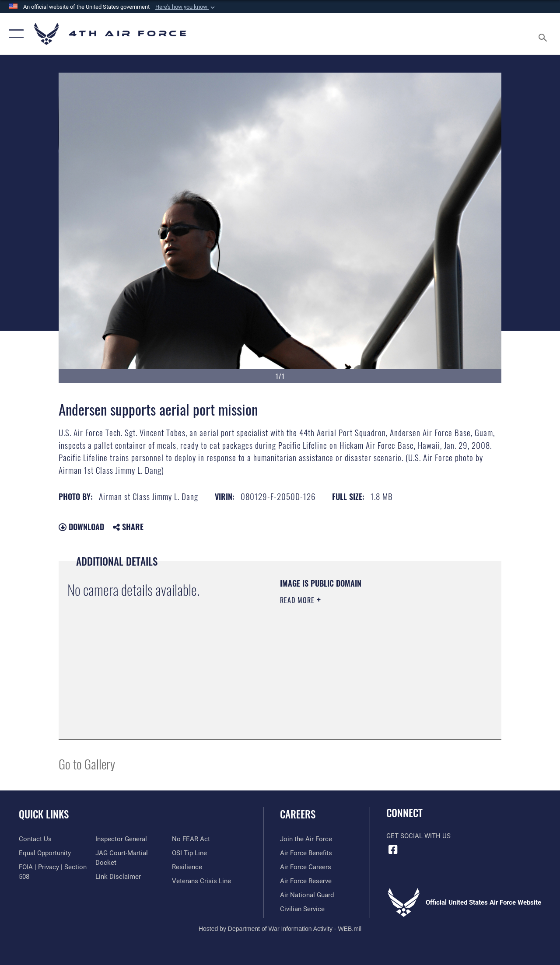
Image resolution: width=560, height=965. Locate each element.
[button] (186, 7)
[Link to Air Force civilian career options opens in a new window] (302, 909)
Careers (298, 814)
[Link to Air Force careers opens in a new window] (306, 867)
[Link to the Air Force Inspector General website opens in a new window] (121, 839)
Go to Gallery (87, 764)
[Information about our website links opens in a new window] (118, 877)
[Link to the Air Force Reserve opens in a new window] (306, 881)
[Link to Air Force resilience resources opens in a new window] (187, 867)
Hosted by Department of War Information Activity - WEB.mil (280, 929)
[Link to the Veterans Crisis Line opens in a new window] (201, 881)
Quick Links (44, 814)
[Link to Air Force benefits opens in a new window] (306, 853)
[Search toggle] (544, 34)
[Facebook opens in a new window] (393, 850)
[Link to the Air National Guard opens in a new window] (307, 895)
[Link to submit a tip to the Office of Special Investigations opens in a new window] (189, 853)
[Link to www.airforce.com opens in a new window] (306, 839)
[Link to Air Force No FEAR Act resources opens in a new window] (191, 839)
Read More (298, 600)
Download (81, 527)
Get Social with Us (418, 836)
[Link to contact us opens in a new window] (35, 839)
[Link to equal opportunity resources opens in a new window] (45, 853)
